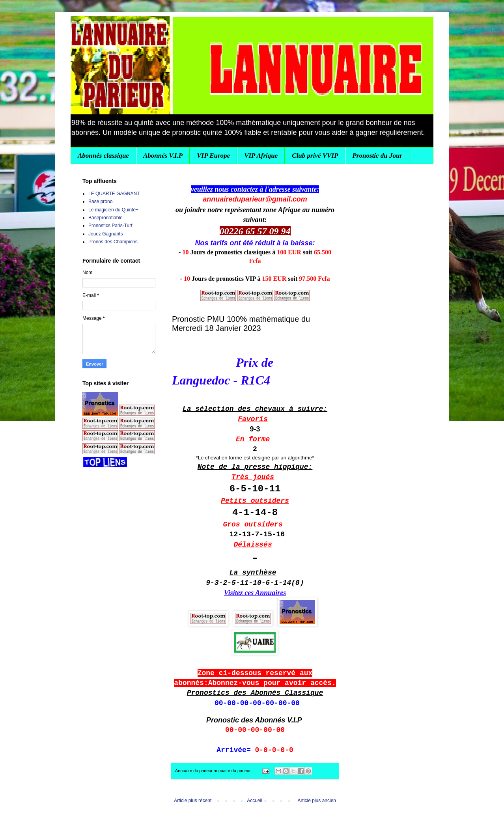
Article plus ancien (317, 801)
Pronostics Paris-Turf (110, 226)
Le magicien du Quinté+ (113, 210)
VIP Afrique (261, 156)
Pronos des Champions (113, 242)
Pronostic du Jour (377, 156)
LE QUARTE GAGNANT (114, 194)
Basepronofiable (105, 218)
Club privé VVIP (315, 156)
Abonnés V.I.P (163, 156)
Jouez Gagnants (105, 234)
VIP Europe (213, 156)
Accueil (255, 801)
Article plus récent (193, 801)
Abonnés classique (103, 156)
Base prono (100, 202)
